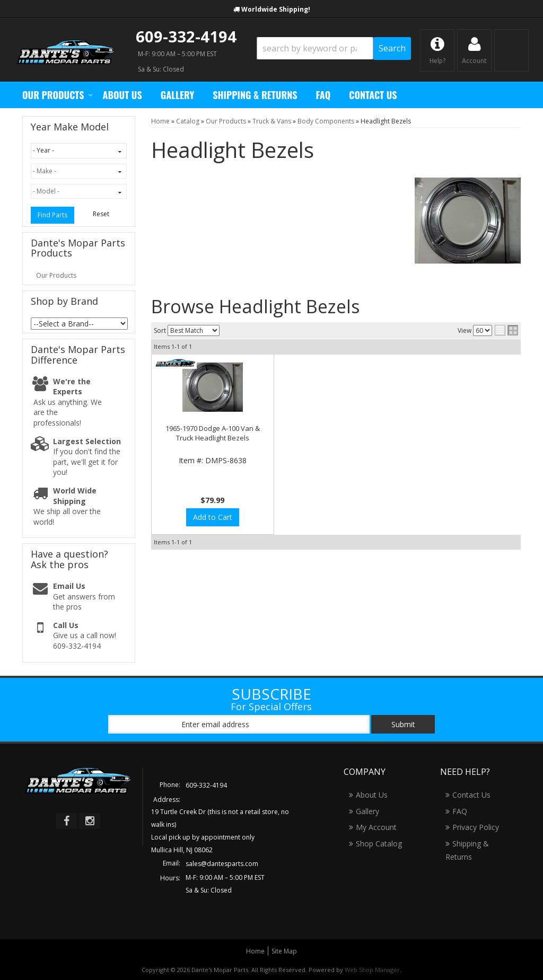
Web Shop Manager (372, 970)
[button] (334, 48)
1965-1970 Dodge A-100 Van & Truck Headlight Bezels (213, 433)
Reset (101, 214)
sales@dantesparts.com (222, 864)
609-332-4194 (186, 36)
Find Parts (52, 215)
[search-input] (315, 48)
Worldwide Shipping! (276, 9)
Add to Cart (213, 517)
